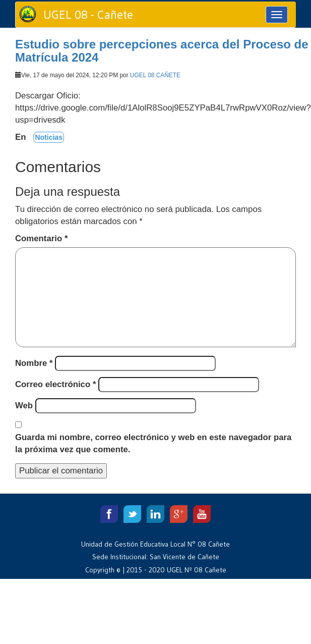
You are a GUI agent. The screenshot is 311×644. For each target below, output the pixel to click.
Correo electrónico (55, 384)
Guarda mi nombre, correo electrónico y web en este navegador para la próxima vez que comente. (153, 443)
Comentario (41, 238)
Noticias (48, 137)
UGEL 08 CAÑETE (155, 75)
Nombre (34, 363)
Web (24, 406)
